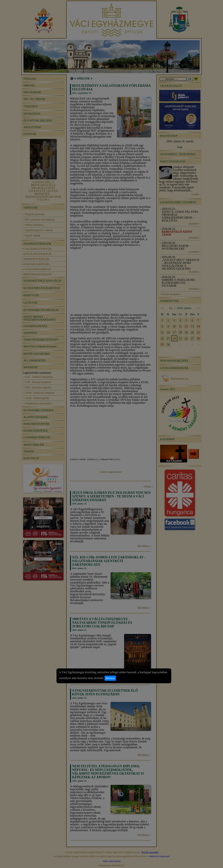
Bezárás (110, 678)
